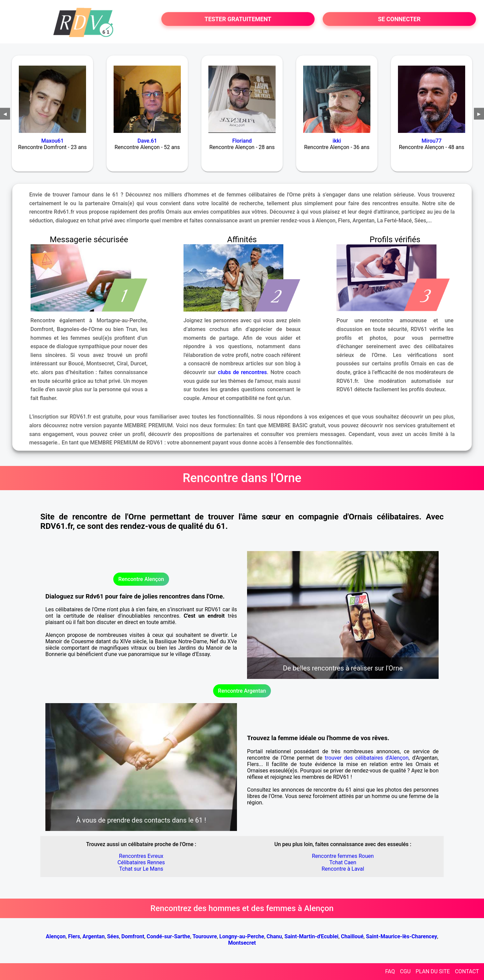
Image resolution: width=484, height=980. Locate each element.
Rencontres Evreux (141, 856)
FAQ (390, 971)
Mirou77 (432, 141)
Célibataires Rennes (141, 862)
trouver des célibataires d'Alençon (367, 758)
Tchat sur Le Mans (141, 869)
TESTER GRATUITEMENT (238, 19)
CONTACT (467, 971)
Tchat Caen (343, 862)
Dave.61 (147, 141)
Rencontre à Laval (343, 869)
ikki (337, 141)
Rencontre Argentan (242, 691)
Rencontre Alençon (141, 579)
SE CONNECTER (399, 19)
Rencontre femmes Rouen (343, 856)
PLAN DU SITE (433, 971)
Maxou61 (53, 141)
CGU (405, 971)
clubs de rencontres (242, 372)
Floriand (242, 141)
